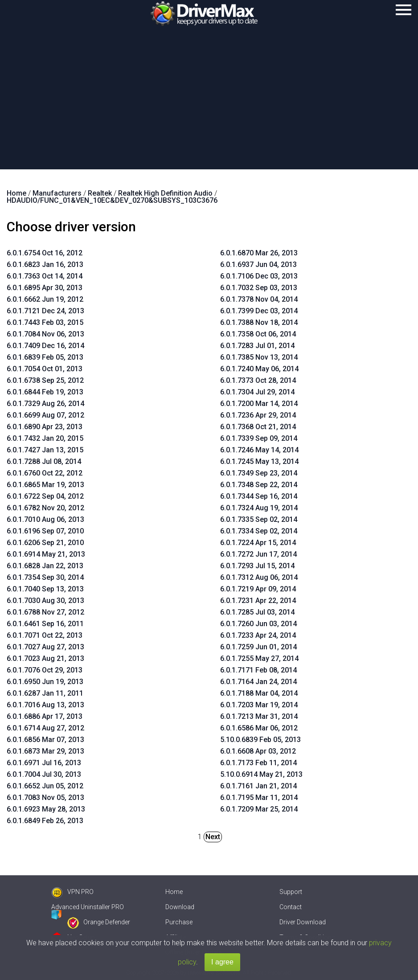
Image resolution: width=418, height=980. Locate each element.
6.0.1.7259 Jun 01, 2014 (258, 647)
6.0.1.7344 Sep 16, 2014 (259, 496)
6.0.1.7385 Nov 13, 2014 (259, 357)
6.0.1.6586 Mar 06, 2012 (259, 728)
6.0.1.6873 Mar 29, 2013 (45, 751)
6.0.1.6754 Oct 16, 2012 (45, 253)
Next (213, 837)
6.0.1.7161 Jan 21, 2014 (258, 786)
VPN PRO (72, 892)
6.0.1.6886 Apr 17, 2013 (45, 716)
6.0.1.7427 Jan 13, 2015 (45, 450)
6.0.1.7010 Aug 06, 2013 (45, 519)
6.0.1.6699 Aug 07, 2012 (45, 415)
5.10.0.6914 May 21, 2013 (261, 774)
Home (174, 892)
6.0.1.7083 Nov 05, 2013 (45, 798)
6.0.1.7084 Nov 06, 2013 (45, 334)
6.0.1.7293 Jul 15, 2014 (257, 566)
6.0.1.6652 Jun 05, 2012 (45, 786)
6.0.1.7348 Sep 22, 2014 (259, 485)
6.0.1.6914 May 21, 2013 (46, 554)
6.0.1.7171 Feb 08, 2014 (258, 670)
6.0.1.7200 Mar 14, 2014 (259, 404)
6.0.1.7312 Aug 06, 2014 (259, 577)
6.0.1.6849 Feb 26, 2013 (45, 821)
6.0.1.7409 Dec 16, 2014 (45, 346)
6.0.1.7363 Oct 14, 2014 (45, 276)
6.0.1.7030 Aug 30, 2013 (45, 601)
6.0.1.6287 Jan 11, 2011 (45, 693)
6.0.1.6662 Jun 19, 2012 (45, 299)
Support (291, 892)
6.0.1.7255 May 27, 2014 (259, 658)
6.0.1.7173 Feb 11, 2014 (258, 763)
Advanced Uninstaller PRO (88, 907)
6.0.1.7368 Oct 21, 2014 (258, 427)
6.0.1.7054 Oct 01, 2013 (45, 369)
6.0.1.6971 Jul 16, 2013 (44, 763)
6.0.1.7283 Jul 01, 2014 (257, 346)
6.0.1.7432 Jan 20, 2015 (45, 438)
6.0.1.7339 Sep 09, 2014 (259, 438)
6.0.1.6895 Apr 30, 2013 (45, 288)
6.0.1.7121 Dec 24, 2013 (45, 311)
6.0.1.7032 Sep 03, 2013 (259, 288)
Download (180, 907)
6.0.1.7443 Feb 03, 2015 (45, 322)
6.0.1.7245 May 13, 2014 (259, 461)
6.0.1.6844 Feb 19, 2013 (45, 392)
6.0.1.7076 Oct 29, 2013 (45, 670)
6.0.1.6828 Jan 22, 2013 (45, 566)
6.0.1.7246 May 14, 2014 (259, 450)
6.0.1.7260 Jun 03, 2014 (258, 624)
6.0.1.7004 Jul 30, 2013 (44, 774)
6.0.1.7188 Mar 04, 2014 (259, 693)
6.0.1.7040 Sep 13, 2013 (45, 589)
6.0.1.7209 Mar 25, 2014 (259, 809)
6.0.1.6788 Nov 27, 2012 (45, 612)
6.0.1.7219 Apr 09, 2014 (258, 589)
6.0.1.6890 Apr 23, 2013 (45, 427)
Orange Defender (99, 922)
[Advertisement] (209, 103)
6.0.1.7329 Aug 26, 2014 (45, 404)
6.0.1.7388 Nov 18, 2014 (259, 322)
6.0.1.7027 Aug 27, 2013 (45, 647)
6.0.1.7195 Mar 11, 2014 (259, 798)
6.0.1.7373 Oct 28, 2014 (258, 380)
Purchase (179, 922)
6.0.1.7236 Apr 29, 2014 (258, 415)
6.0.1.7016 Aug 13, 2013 (45, 705)
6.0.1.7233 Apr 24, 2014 (258, 635)
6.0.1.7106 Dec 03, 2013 (259, 276)
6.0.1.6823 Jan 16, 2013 (45, 264)
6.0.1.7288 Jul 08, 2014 (44, 461)
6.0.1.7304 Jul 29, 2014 (257, 392)
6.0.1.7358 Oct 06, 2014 (258, 334)
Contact (291, 907)
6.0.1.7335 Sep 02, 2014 (259, 519)
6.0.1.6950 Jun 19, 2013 (45, 682)
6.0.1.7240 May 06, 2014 (259, 369)
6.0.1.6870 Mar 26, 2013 (259, 253)
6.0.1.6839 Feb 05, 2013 (45, 357)
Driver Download (303, 922)
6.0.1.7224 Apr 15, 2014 (258, 543)
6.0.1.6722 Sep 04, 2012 (45, 496)
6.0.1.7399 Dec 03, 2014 (259, 311)
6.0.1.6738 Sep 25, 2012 (45, 380)
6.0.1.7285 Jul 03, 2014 (257, 612)
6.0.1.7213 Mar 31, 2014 (259, 716)
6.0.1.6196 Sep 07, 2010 (45, 531)
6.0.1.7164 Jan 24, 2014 (258, 682)
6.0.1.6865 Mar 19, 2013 (45, 485)
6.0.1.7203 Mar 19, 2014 (259, 705)
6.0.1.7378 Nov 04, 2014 (259, 299)
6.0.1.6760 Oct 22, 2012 (45, 473)
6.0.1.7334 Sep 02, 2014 (259, 531)
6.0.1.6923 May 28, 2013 (46, 809)
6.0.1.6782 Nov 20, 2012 (45, 508)
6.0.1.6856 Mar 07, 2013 (45, 740)
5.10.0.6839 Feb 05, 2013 (260, 740)
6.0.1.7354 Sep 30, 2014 (45, 577)
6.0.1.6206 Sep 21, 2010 (45, 543)
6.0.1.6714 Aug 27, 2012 (45, 728)
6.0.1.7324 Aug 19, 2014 (259, 508)
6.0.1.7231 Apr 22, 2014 (258, 601)
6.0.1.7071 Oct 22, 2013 (45, 635)
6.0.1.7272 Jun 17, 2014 (258, 554)
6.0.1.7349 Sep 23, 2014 (259, 473)
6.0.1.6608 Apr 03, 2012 (258, 751)
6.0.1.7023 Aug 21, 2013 (45, 658)
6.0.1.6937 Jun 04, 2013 (258, 264)
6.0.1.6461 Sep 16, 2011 (45, 624)
